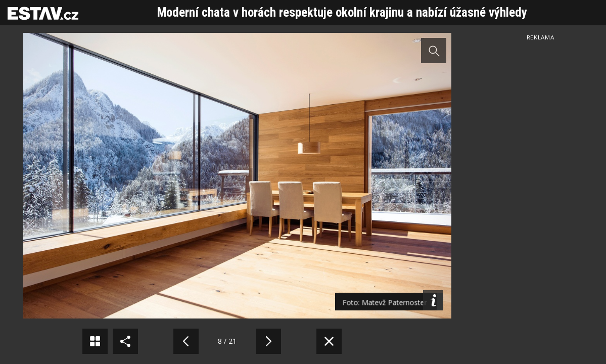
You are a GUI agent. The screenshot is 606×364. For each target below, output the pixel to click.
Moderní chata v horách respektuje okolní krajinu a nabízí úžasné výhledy (342, 12)
